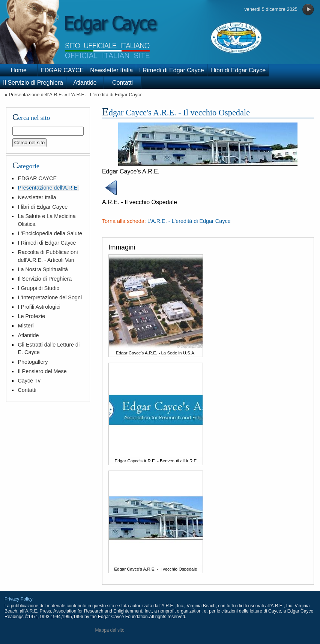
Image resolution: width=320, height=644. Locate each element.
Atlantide (85, 83)
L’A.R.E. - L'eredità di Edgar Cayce (105, 95)
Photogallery (33, 362)
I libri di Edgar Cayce (238, 70)
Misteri (26, 326)
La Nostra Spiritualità (43, 269)
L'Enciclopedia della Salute (50, 233)
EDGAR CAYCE (62, 70)
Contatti (122, 83)
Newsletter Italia (111, 70)
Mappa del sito (110, 630)
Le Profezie (31, 316)
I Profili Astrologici (39, 307)
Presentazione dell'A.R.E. (36, 95)
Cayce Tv (29, 381)
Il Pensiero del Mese (42, 371)
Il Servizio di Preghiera (33, 83)
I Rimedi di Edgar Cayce (172, 70)
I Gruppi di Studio (38, 288)
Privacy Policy (19, 599)
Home (19, 70)
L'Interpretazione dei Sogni (50, 297)
